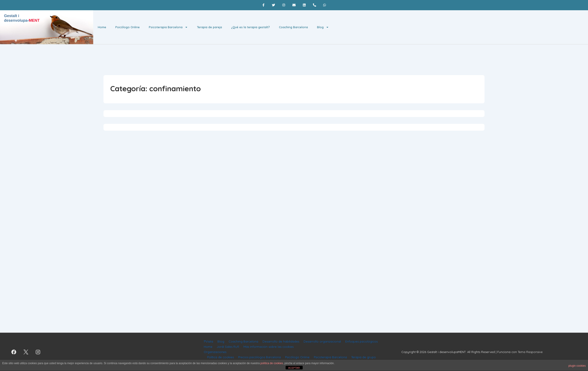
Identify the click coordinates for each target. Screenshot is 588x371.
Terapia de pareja (209, 27)
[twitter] (26, 352)
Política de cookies (220, 357)
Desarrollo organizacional (322, 341)
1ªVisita (208, 341)
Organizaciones (215, 352)
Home (102, 27)
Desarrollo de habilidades (281, 341)
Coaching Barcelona (293, 27)
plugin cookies (577, 366)
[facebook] (14, 352)
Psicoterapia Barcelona (168, 27)
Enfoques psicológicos (361, 341)
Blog (323, 27)
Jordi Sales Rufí (228, 347)
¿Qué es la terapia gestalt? (250, 27)
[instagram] (38, 352)
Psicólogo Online (128, 27)
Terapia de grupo (364, 357)
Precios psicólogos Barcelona (259, 357)
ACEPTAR (294, 368)
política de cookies (272, 363)
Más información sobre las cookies (268, 347)
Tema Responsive (530, 352)
